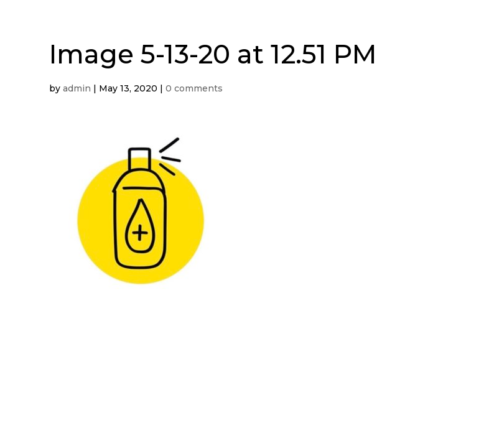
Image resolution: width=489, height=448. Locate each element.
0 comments (194, 88)
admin (77, 88)
